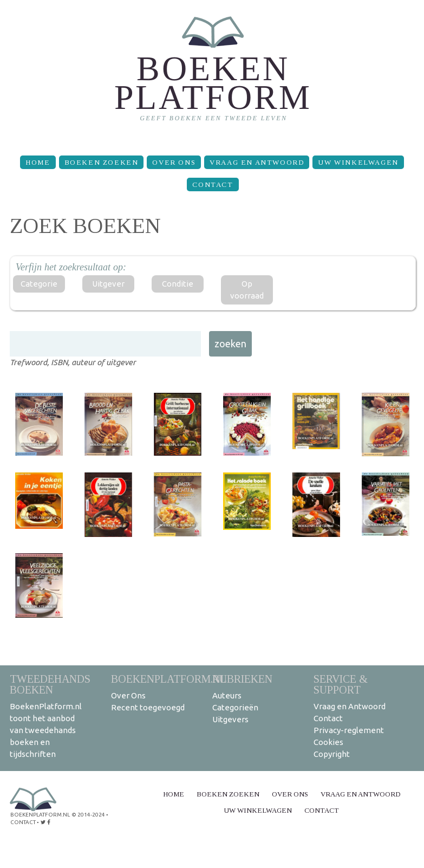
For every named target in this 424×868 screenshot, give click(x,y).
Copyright (332, 754)
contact (23, 822)
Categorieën (235, 707)
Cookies (328, 742)
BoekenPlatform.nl (169, 679)
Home (38, 162)
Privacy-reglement (349, 730)
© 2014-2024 (88, 815)
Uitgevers (230, 719)
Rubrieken (242, 679)
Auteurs (227, 695)
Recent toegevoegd (148, 707)
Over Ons (174, 162)
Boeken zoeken (102, 162)
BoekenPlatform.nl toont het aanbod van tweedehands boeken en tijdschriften (46, 730)
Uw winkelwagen (358, 162)
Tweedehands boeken (50, 684)
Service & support (341, 684)
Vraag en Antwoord (257, 162)
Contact (213, 184)
